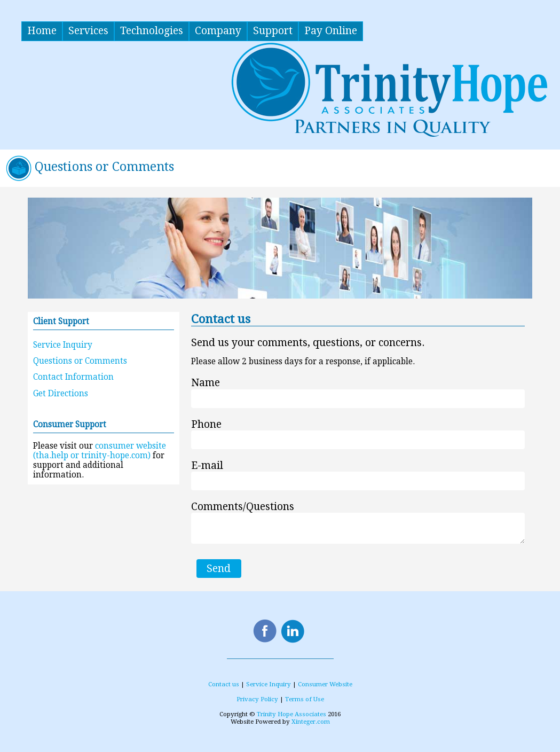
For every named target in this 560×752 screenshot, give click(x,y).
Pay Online (331, 31)
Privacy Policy (257, 699)
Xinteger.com (311, 722)
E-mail (207, 465)
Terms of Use (305, 699)
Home (42, 31)
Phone (206, 424)
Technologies (152, 31)
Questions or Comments (80, 361)
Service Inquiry (63, 345)
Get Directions (61, 394)
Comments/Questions (243, 507)
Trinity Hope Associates (291, 714)
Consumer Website (325, 684)
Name (206, 383)
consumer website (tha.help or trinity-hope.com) (100, 451)
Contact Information (73, 377)
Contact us (224, 684)
